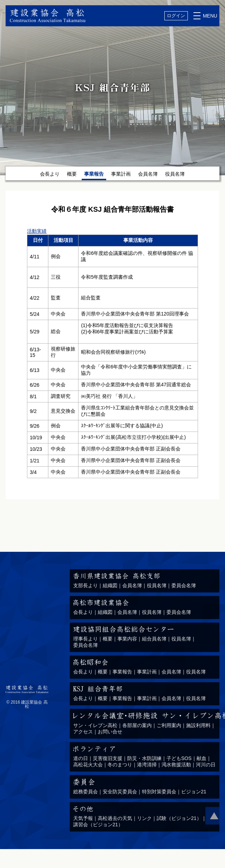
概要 (72, 174)
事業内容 (127, 639)
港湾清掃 (147, 765)
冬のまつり (120, 765)
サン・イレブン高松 (95, 725)
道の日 (81, 758)
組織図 (110, 585)
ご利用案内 (169, 725)
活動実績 (37, 231)
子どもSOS (179, 758)
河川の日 (206, 765)
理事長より (86, 639)
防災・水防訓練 (144, 758)
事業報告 (122, 672)
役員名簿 (175, 174)
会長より (50, 174)
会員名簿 (148, 174)
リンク (144, 818)
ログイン (176, 16)
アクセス (83, 732)
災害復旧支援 (108, 758)
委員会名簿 (184, 585)
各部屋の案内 (137, 725)
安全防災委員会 (120, 792)
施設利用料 (198, 725)
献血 (202, 758)
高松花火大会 (88, 765)
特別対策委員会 (159, 792)
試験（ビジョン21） (179, 818)
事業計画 (121, 174)
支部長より (86, 585)
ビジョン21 (194, 792)
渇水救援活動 (176, 765)
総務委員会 (86, 792)
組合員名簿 (154, 639)
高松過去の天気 (115, 818)
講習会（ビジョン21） (98, 825)
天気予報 (83, 818)
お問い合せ (110, 732)
